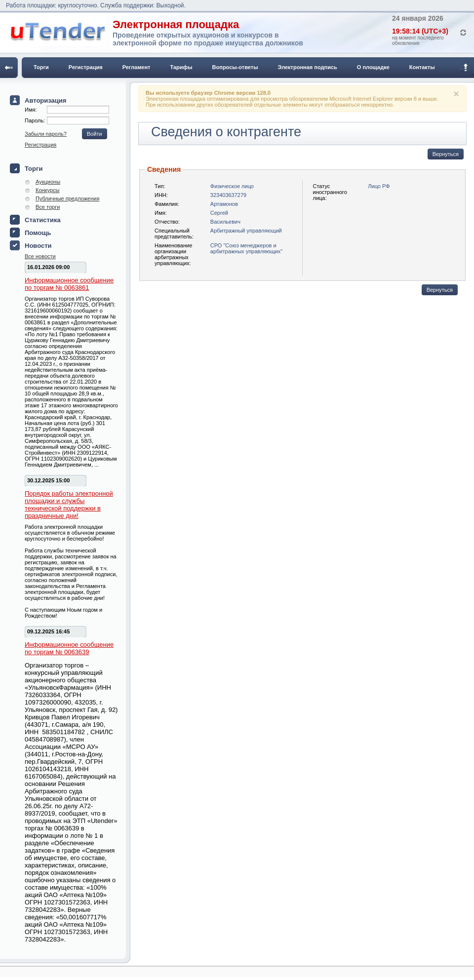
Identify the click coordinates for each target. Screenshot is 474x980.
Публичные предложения (67, 198)
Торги (41, 67)
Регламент (137, 67)
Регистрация (86, 67)
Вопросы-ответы (235, 67)
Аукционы (48, 182)
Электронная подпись (308, 67)
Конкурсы (47, 190)
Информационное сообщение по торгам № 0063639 (69, 648)
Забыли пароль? (46, 134)
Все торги (48, 207)
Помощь (38, 233)
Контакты (422, 67)
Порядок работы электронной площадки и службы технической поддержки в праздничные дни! (69, 505)
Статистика (43, 220)
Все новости (40, 256)
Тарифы (181, 67)
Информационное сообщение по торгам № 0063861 (69, 284)
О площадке (373, 67)
